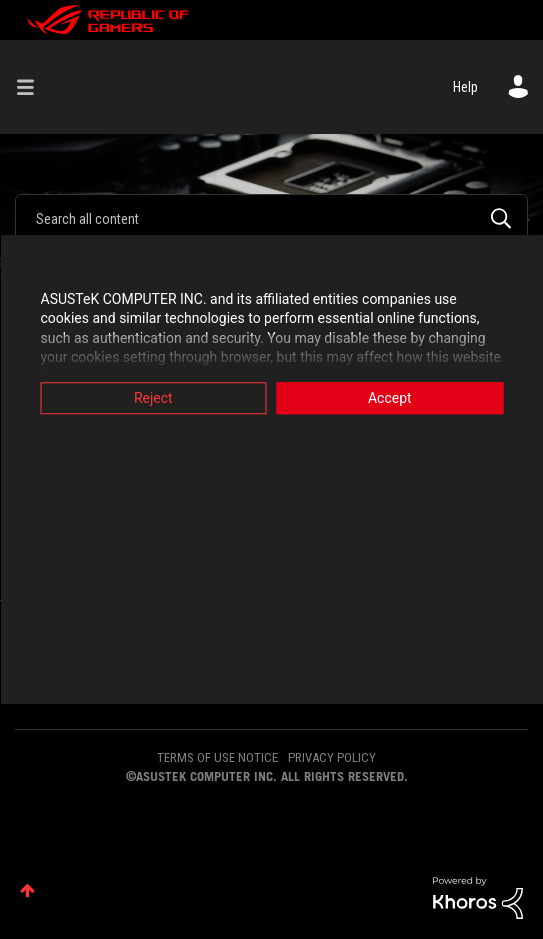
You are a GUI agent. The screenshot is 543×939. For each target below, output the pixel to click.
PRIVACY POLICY (332, 757)
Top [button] (27, 890)
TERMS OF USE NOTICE (217, 757)
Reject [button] (153, 398)
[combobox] (271, 218)
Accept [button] (390, 398)
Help (465, 87)
